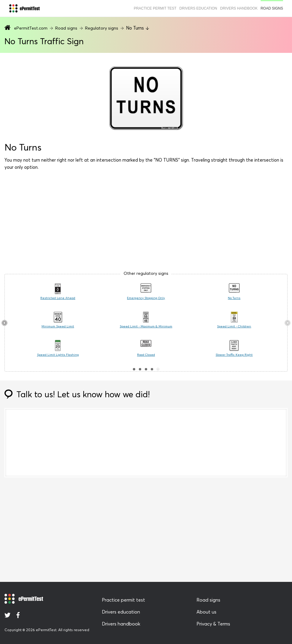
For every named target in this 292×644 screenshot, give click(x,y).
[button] (134, 369)
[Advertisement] (146, 223)
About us (206, 612)
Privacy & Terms (213, 624)
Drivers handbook (239, 8)
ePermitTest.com (31, 28)
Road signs (272, 8)
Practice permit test (155, 8)
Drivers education (198, 8)
